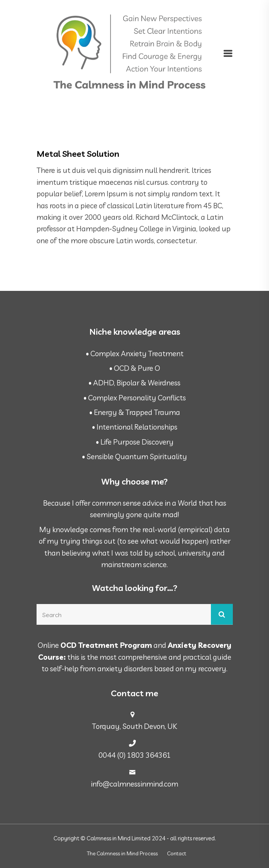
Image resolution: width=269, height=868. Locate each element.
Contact (177, 853)
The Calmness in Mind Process (122, 853)
